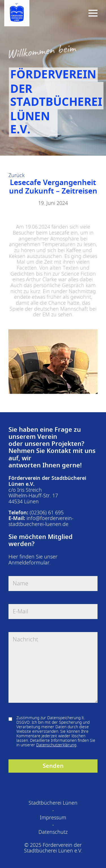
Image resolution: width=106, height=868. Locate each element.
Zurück (17, 175)
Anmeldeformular (29, 563)
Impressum (53, 818)
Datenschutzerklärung (56, 745)
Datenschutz (53, 832)
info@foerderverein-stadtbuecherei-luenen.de (41, 521)
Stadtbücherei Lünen (53, 803)
